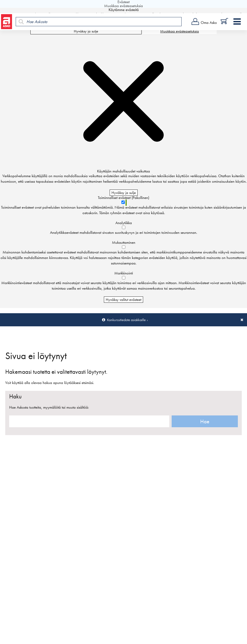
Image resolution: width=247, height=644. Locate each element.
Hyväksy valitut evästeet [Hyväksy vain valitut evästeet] (124, 300)
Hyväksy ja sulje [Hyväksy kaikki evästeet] (86, 31)
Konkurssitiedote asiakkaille (126, 320)
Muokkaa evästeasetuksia (179, 31)
